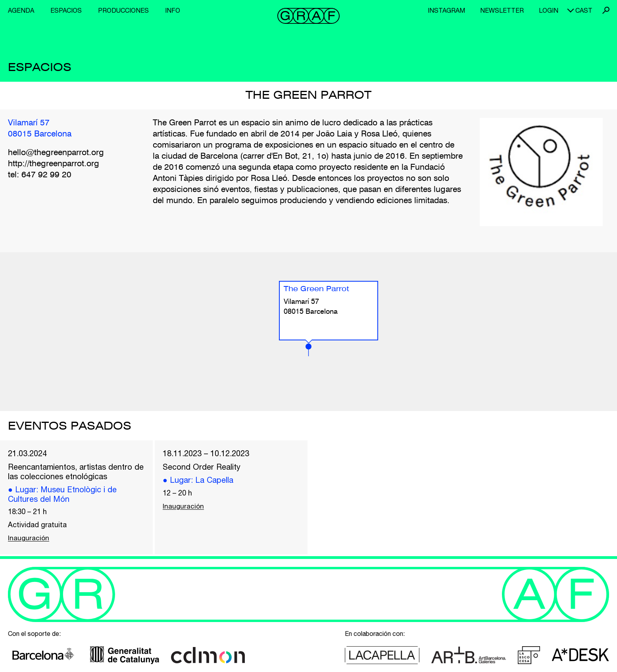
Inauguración (29, 541)
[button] (308, 350)
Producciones (123, 10)
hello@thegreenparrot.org (56, 153)
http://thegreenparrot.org (54, 164)
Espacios (66, 10)
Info (173, 10)
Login (549, 10)
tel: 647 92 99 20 (40, 175)
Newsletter (502, 10)
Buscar (606, 10)
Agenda (21, 10)
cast (584, 10)
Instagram (446, 10)
